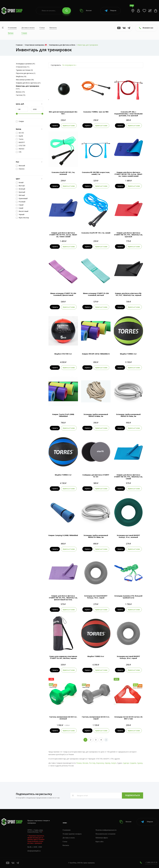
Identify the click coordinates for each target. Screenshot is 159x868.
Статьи (42, 28)
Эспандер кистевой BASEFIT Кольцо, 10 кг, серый (96, 597)
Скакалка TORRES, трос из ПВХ (96, 112)
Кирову (108, 763)
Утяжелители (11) (23, 67)
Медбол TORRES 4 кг (128, 354)
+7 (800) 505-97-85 (151, 862)
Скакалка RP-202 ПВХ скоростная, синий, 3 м (96, 173)
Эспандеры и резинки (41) (25, 64)
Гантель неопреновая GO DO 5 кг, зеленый (63, 718)
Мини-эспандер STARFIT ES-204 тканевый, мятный (96, 294)
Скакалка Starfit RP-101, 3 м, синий (96, 233)
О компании (12, 28)
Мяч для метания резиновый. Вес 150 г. (63, 113)
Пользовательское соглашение (106, 834)
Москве (85, 763)
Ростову (92, 763)
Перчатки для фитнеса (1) (26, 73)
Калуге (114, 763)
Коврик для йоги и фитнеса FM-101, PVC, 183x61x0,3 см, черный (128, 294)
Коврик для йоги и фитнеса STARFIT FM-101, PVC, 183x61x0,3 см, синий (128, 477)
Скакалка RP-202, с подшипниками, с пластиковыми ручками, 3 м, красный (128, 114)
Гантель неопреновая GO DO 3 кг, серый (96, 718)
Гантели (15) (21, 95)
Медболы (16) (21, 76)
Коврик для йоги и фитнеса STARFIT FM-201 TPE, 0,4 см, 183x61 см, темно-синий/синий (128, 174)
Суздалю (133, 763)
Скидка (20, 121)
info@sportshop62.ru (34, 851)
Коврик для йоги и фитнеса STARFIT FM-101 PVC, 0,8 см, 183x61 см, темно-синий (63, 235)
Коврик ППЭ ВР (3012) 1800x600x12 (96, 354)
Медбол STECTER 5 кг (63, 354)
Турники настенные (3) (24, 70)
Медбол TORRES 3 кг (63, 475)
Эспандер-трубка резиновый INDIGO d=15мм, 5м (128, 415)
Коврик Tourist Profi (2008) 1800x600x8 (63, 415)
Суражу (140, 763)
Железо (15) (20, 92)
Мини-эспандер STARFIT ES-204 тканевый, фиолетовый (63, 294)
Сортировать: (56, 65)
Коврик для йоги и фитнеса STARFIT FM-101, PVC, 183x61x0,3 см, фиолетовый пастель (63, 598)
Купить (55, 126)
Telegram (110, 11)
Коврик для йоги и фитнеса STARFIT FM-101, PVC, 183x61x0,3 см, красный (128, 235)
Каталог (86, 11)
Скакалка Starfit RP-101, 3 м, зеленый (63, 173)
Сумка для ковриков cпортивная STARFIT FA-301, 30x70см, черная (63, 657)
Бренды (11, 33)
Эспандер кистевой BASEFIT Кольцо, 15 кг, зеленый (128, 536)
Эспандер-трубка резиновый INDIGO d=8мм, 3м (96, 415)
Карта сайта (100, 842)
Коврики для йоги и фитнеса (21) (28, 83)
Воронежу (100, 763)
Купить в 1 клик (69, 126)
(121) (28, 87)
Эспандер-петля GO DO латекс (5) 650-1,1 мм (128, 718)
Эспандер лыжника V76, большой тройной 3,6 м (128, 597)
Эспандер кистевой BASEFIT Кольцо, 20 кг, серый (128, 657)
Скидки (24, 33)
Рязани (79, 763)
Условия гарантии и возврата (72, 834)
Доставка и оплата (28, 28)
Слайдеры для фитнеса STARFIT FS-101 (96, 476)
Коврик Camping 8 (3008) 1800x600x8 (63, 535)
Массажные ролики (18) (25, 80)
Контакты (53, 28)
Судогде (126, 763)
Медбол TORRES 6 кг (96, 656)
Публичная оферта (102, 838)
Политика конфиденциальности (106, 830)
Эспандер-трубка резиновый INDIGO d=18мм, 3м (96, 536)
